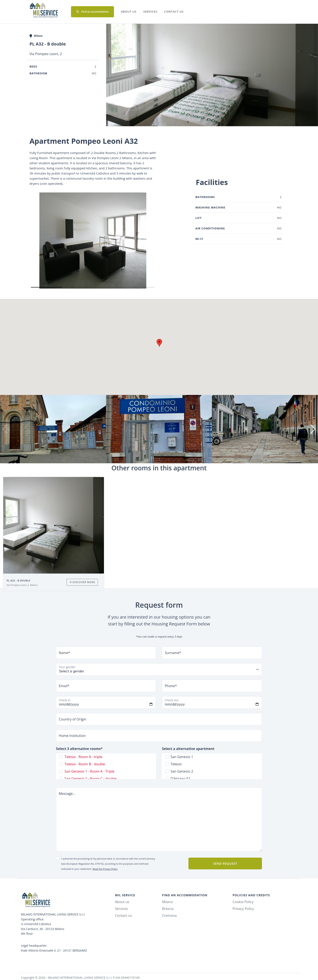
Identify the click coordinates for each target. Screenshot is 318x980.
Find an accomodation (92, 12)
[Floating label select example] (159, 669)
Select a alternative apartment (188, 749)
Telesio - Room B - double (85, 764)
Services (150, 12)
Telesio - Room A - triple (83, 757)
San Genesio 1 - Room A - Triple (89, 771)
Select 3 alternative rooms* (79, 749)
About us (129, 12)
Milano (168, 902)
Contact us (174, 12)
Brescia (168, 909)
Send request (225, 863)
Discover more (82, 582)
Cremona (169, 915)
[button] (35, 241)
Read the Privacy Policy (105, 869)
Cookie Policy (243, 902)
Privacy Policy (243, 909)
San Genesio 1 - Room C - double (91, 779)
